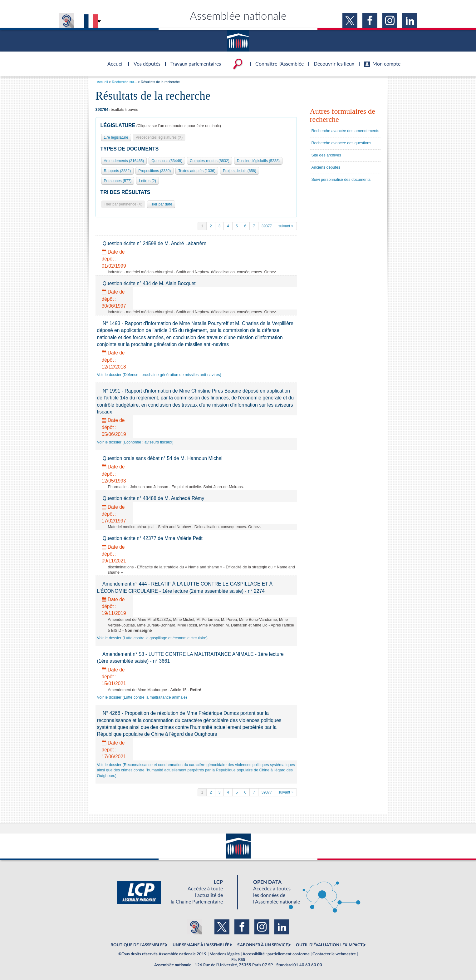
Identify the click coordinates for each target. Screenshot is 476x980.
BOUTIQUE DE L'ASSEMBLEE (137, 945)
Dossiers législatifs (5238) (258, 161)
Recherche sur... (125, 82)
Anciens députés (326, 167)
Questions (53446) (167, 161)
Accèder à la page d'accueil (113, 60)
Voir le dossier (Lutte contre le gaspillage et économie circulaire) (152, 638)
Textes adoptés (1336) (197, 171)
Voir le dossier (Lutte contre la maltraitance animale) (142, 697)
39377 (267, 226)
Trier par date (161, 204)
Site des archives (326, 155)
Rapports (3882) (118, 171)
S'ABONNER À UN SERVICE (263, 945)
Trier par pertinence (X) (123, 204)
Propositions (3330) (155, 171)
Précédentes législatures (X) (159, 137)
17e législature (116, 137)
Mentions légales (225, 954)
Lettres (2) (147, 181)
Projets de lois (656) (240, 171)
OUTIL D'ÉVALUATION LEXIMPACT (329, 945)
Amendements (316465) (124, 161)
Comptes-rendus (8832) (210, 161)
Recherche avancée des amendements (346, 131)
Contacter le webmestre (334, 954)
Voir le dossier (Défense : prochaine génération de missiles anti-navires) (159, 375)
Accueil (103, 82)
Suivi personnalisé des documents (341, 180)
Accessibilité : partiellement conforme (276, 954)
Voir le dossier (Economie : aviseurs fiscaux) (135, 442)
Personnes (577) (118, 181)
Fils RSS (238, 960)
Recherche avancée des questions (341, 143)
